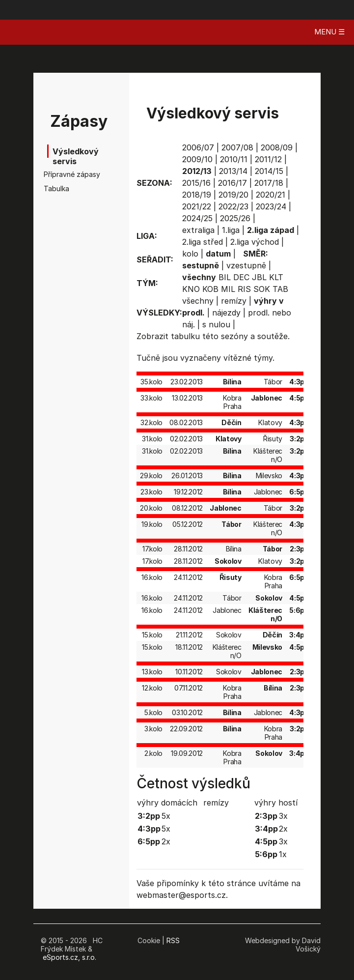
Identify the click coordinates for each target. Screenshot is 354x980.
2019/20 (233, 195)
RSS (173, 940)
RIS (244, 289)
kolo (190, 254)
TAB (280, 289)
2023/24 (271, 206)
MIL (228, 289)
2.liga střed (203, 242)
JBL (259, 277)
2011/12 (268, 159)
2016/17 (232, 183)
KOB (210, 289)
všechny (198, 301)
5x (166, 816)
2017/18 (269, 183)
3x (283, 816)
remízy (234, 301)
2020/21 (271, 195)
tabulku (185, 336)
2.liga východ (255, 242)
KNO (191, 289)
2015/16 (196, 183)
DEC (241, 277)
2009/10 (197, 159)
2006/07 (198, 147)
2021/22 (197, 206)
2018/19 (197, 195)
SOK (262, 289)
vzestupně (246, 265)
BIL (225, 277)
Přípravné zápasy (68, 174)
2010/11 (234, 159)
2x (166, 841)
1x (283, 854)
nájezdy (226, 313)
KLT (276, 277)
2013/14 (233, 171)
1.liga (231, 230)
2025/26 (235, 218)
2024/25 (197, 218)
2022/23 (233, 206)
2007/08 (237, 147)
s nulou (216, 324)
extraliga (198, 230)
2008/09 (277, 147)
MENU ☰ (329, 32)
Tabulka (56, 188)
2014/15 (269, 171)
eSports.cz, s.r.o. (69, 957)
